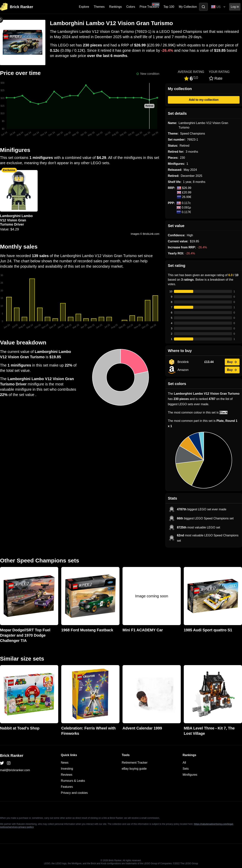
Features (67, 787)
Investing (67, 769)
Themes (99, 7)
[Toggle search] (203, 7)
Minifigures (190, 775)
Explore (84, 7)
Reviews (67, 775)
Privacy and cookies (74, 793)
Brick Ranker (12, 756)
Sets (186, 769)
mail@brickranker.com (15, 770)
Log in (235, 7)
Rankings (115, 7)
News (65, 763)
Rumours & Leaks (73, 781)
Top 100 (169, 7)
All (184, 763)
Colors (131, 7)
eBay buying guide (134, 769)
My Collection (188, 7)
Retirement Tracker (135, 763)
